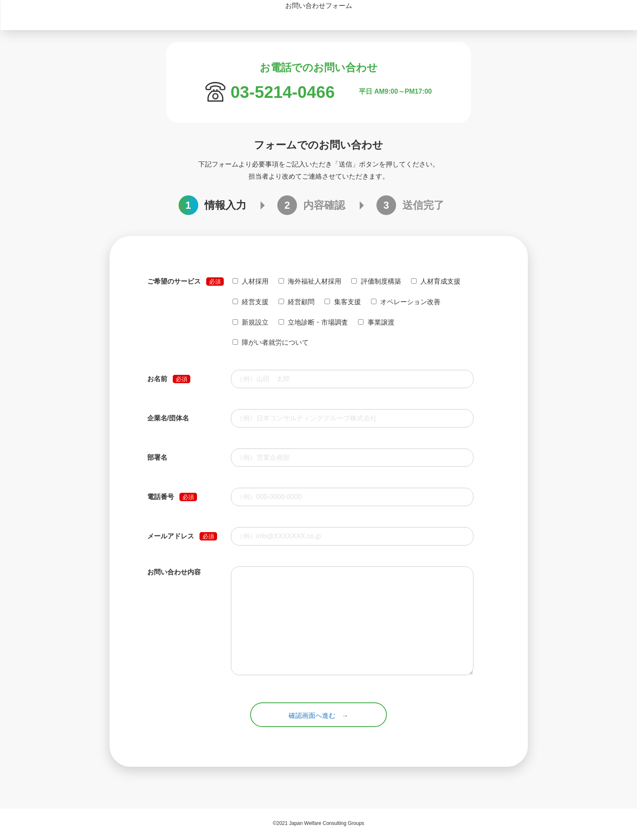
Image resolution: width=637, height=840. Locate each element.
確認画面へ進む (312, 717)
